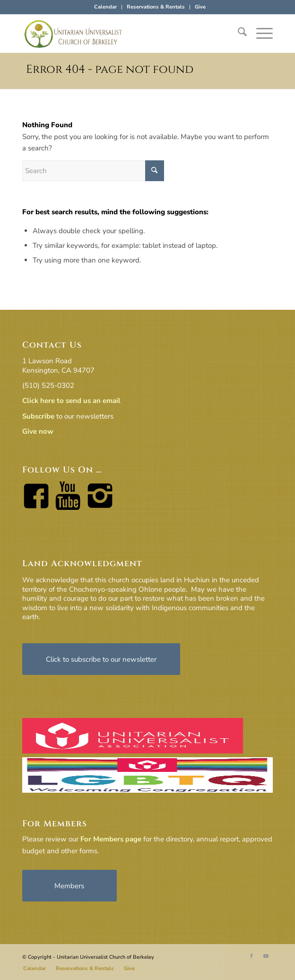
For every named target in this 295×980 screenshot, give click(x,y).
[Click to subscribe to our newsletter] (101, 659)
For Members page (111, 839)
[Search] (238, 34)
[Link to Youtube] (266, 956)
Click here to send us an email (71, 401)
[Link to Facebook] (252, 956)
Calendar (105, 7)
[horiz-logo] (122, 34)
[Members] (69, 886)
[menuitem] (106, 7)
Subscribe (38, 416)
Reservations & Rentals (156, 7)
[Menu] (260, 34)
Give (200, 7)
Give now (38, 431)
